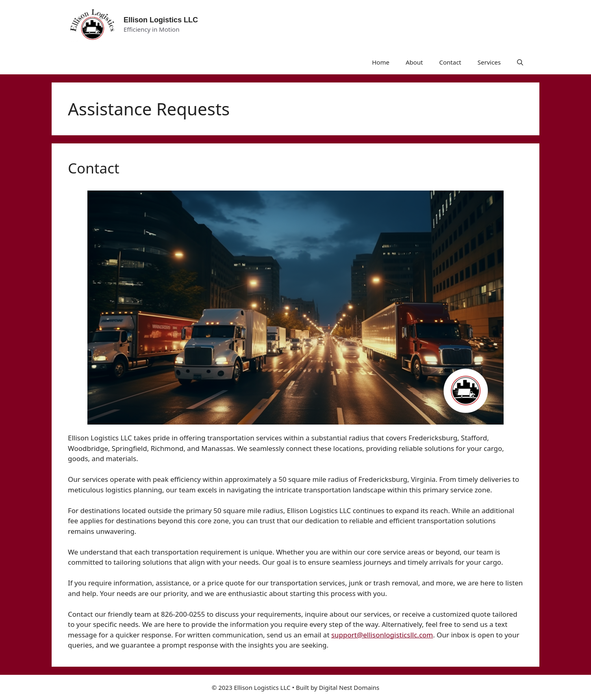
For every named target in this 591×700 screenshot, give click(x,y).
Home (381, 62)
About (414, 62)
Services (489, 62)
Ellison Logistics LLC (161, 20)
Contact (450, 62)
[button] (520, 62)
